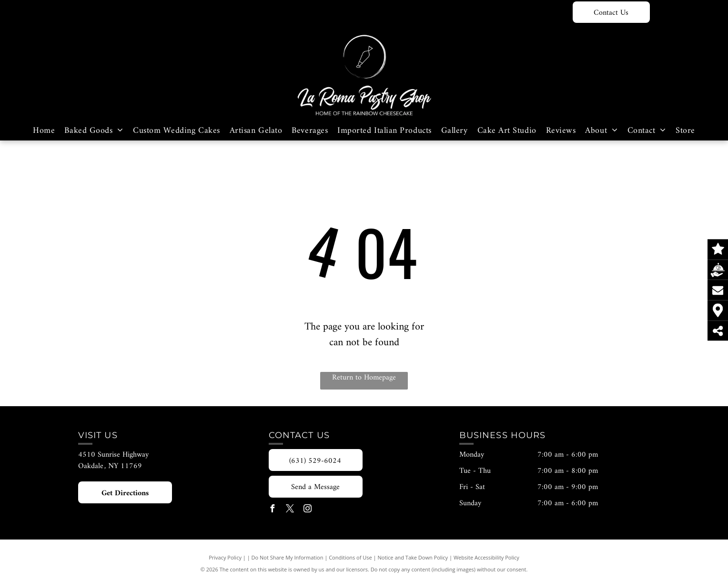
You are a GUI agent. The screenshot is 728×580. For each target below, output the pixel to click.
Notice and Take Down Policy (413, 557)
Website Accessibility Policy (486, 557)
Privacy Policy (225, 557)
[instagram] (308, 510)
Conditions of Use (350, 557)
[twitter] (290, 510)
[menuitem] (44, 131)
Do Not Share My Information (288, 557)
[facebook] (273, 510)
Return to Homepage (364, 378)
